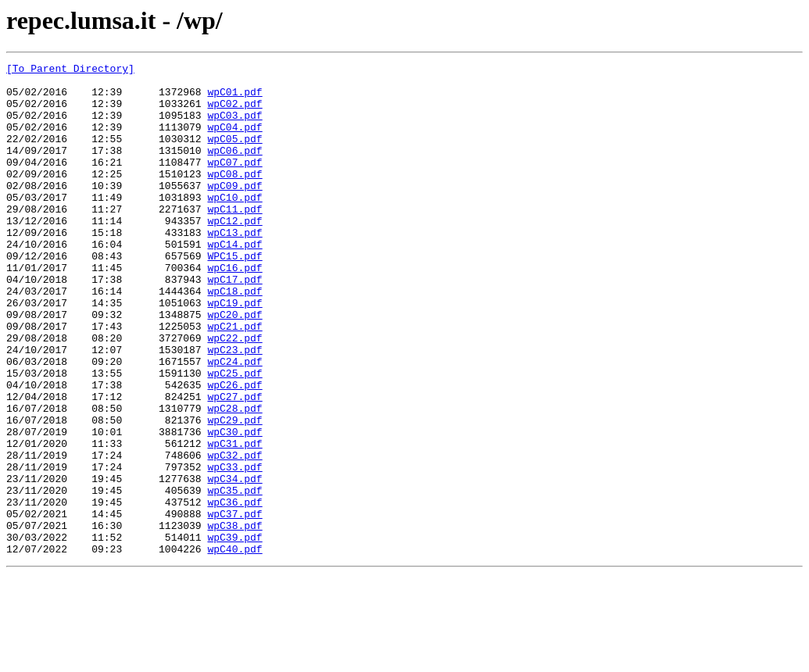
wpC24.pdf (234, 422)
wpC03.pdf (234, 127)
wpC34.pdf (234, 563)
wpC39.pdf (234, 633)
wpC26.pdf (234, 450)
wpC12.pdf (234, 253)
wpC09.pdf (234, 211)
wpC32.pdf (234, 534)
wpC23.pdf (234, 408)
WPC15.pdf (234, 295)
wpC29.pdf (234, 492)
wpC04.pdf (234, 141)
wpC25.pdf (234, 436)
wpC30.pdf (234, 506)
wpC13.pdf (234, 267)
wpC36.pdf (234, 591)
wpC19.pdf (234, 352)
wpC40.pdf (234, 647)
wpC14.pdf (234, 281)
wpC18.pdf (234, 338)
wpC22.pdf (234, 394)
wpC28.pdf (234, 478)
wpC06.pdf (234, 169)
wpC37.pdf (234, 605)
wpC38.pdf (234, 619)
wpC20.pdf (234, 366)
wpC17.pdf (234, 323)
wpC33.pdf (234, 549)
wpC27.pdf (234, 464)
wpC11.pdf (234, 239)
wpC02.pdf (234, 113)
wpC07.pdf (234, 183)
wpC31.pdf (234, 520)
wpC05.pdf (234, 155)
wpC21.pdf (234, 380)
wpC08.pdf (234, 197)
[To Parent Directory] (70, 70)
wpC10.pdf (234, 225)
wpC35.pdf (234, 577)
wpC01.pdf (234, 98)
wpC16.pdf (234, 309)
